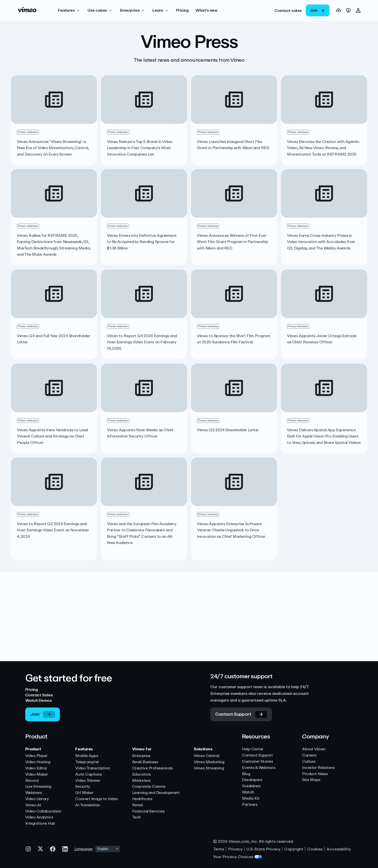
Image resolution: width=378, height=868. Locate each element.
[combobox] (108, 849)
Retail (137, 805)
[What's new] (206, 10)
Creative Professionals (152, 768)
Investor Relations (318, 768)
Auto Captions (88, 774)
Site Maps (311, 780)
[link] (288, 10)
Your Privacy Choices (238, 857)
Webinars (34, 793)
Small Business (145, 762)
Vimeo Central (206, 756)
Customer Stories (257, 762)
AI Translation (87, 805)
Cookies (315, 849)
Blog (246, 774)
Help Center (253, 749)
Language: (84, 849)
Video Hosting (38, 762)
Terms (219, 849)
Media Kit (251, 799)
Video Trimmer (88, 781)
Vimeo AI (33, 805)
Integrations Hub (40, 824)
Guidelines (251, 786)
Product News (315, 774)
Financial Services (148, 811)
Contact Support (257, 755)
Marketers (141, 781)
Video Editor (36, 768)
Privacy (235, 849)
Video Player (36, 756)
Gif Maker (84, 793)
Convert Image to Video (96, 799)
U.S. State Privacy (263, 849)
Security (83, 787)
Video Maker (37, 774)
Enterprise (141, 756)
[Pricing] (182, 10)
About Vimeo (314, 749)
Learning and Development (156, 793)
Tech (136, 817)
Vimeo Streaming (209, 768)
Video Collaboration (43, 811)
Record (32, 781)
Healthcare (142, 799)
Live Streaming (38, 787)
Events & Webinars (259, 768)
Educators (142, 774)
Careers (309, 755)
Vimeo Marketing (209, 762)
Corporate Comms (149, 787)
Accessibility (339, 849)
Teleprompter (87, 762)
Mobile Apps (87, 756)
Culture (309, 762)
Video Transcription (93, 768)
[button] (69, 10)
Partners (250, 805)
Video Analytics (39, 817)
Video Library (37, 799)
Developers (252, 780)
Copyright (294, 849)
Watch (248, 792)
